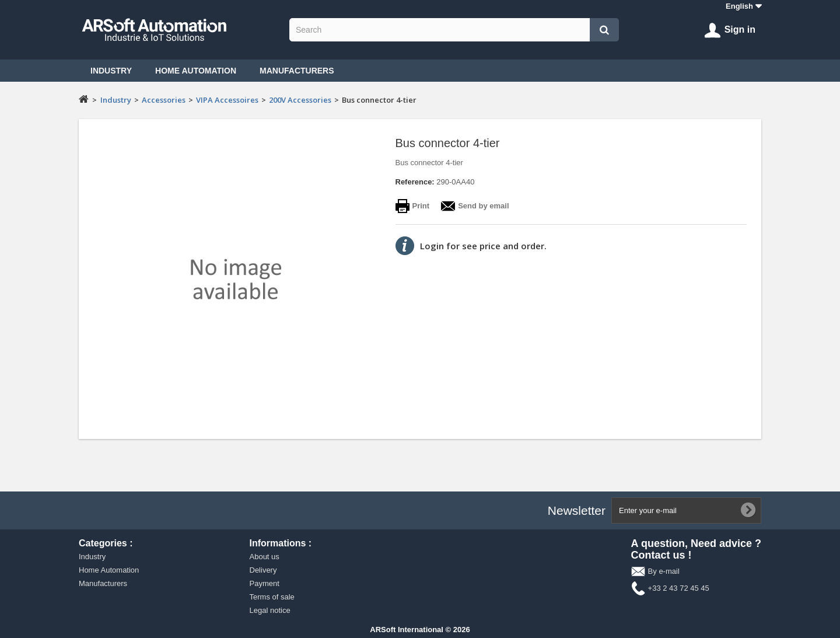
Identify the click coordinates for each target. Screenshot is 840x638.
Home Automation (196, 71)
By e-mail (664, 571)
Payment (265, 583)
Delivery (263, 570)
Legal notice (270, 610)
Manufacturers (297, 71)
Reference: (415, 182)
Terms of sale (272, 597)
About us (265, 557)
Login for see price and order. (483, 246)
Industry (111, 71)
